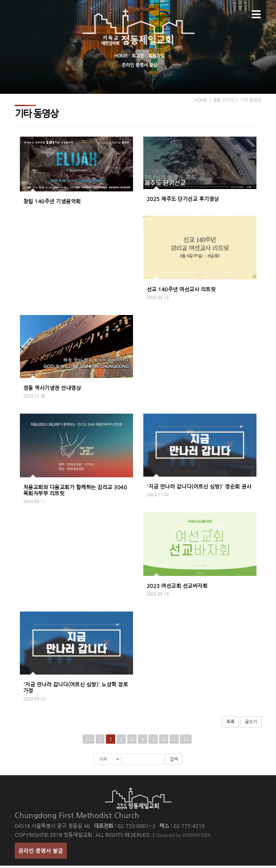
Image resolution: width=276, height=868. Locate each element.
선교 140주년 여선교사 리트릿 (181, 291)
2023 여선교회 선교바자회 (177, 588)
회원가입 (156, 56)
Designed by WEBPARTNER (183, 837)
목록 (230, 724)
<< (88, 741)
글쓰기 (251, 724)
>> (186, 741)
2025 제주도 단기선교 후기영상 (183, 201)
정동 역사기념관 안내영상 (52, 390)
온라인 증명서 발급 (140, 65)
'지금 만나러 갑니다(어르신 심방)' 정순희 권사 (199, 489)
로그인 (138, 56)
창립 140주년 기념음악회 (52, 203)
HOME (121, 56)
